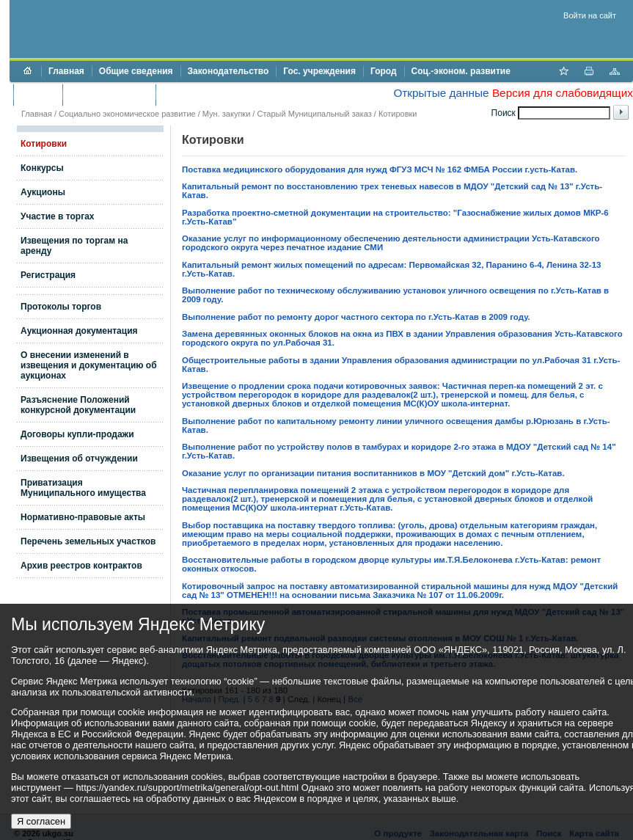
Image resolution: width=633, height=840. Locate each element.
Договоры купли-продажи (77, 434)
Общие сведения (136, 71)
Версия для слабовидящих (563, 93)
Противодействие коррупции (226, 95)
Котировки (44, 144)
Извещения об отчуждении (79, 459)
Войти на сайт (590, 15)
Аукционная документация (79, 331)
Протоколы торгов (61, 307)
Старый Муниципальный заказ (314, 114)
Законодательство (228, 71)
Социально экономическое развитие (127, 114)
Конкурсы (42, 168)
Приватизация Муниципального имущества (83, 488)
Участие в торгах (57, 216)
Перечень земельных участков (88, 541)
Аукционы (43, 192)
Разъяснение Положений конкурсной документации (78, 405)
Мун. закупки (226, 114)
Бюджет (38, 95)
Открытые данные (441, 93)
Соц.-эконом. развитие (461, 71)
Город (384, 71)
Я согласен (41, 821)
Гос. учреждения (319, 71)
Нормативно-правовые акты (83, 517)
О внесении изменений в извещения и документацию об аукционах (89, 365)
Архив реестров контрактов (81, 566)
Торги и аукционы (109, 95)
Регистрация (48, 275)
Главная (66, 71)
